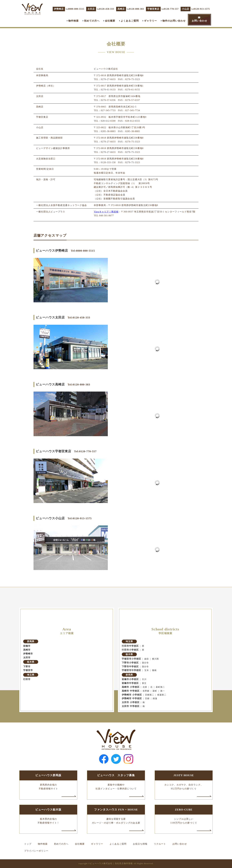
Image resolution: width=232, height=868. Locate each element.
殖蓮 (155, 699)
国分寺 (145, 663)
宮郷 (147, 699)
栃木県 (31, 662)
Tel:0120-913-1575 (80, 518)
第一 (163, 691)
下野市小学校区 (130, 663)
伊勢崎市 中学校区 (132, 698)
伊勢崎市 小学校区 (132, 695)
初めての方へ (92, 21)
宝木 (147, 670)
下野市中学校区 (130, 667)
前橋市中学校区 (130, 683)
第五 (144, 683)
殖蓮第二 (162, 695)
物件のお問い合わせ (174, 21)
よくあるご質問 (130, 21)
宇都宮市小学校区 (131, 659)
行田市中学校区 (130, 646)
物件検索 (73, 21)
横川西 (155, 659)
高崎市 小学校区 (131, 687)
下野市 (27, 667)
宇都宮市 (28, 670)
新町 (155, 691)
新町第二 (160, 687)
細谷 (147, 659)
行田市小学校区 (130, 650)
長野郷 (146, 691)
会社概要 (110, 21)
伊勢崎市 (28, 654)
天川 (144, 679)
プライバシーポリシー (36, 851)
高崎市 (27, 650)
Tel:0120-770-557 (85, 451)
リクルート (160, 844)
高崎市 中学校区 (131, 691)
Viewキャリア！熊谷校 (106, 212)
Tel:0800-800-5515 (83, 251)
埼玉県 (31, 675)
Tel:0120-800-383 (79, 385)
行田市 (27, 679)
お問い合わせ (199, 21)
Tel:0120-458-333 (79, 318)
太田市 (27, 658)
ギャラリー (150, 21)
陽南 (154, 670)
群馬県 (31, 641)
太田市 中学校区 (131, 706)
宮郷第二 (150, 695)
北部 (145, 687)
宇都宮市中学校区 (131, 670)
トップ (28, 844)
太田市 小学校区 (131, 702)
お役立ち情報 (140, 844)
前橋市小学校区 (130, 679)
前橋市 (27, 646)
